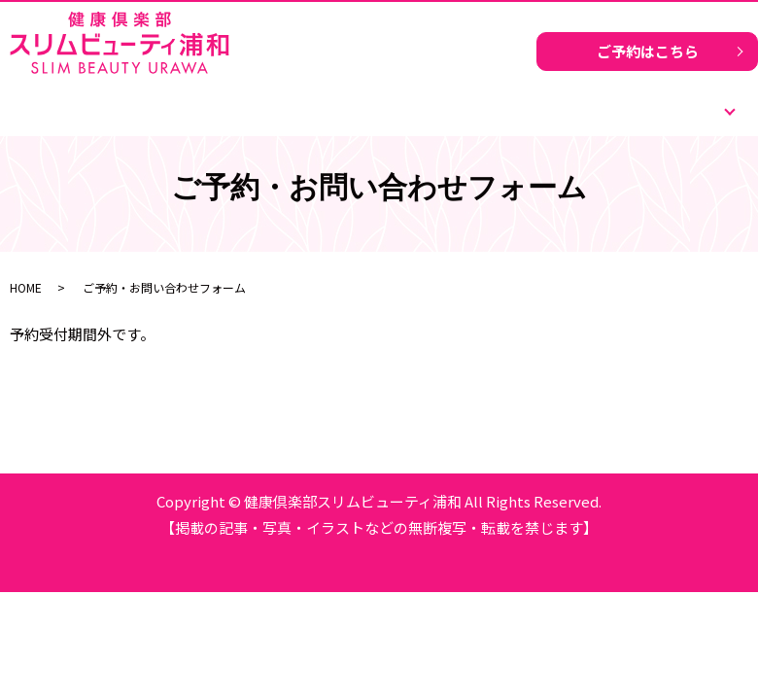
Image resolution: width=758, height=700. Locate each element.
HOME (26, 287)
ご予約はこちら (648, 51)
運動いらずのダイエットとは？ (379, 102)
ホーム (133, 102)
